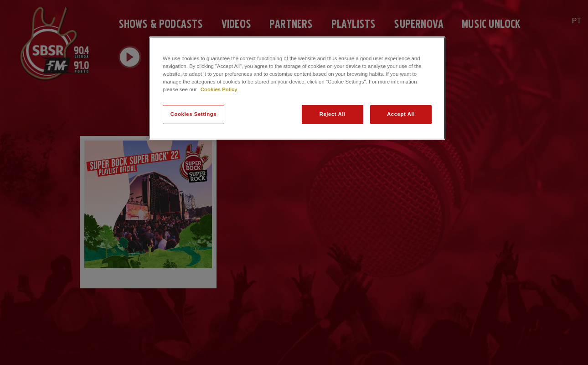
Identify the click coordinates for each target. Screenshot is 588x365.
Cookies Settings (193, 114)
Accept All (401, 114)
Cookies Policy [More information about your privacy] (219, 89)
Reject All (333, 114)
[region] (297, 88)
